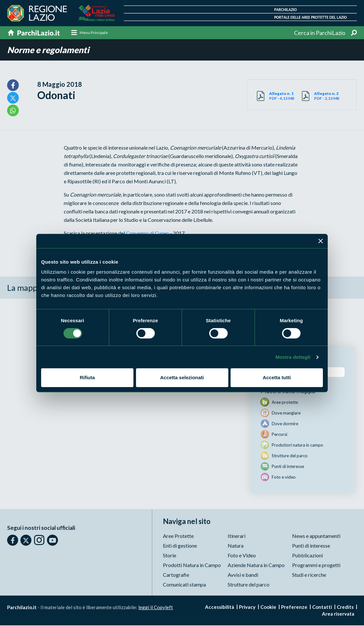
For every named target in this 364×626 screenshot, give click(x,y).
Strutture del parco (249, 585)
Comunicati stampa (184, 585)
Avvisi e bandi (243, 575)
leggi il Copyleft (156, 608)
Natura (236, 546)
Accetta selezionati (182, 377)
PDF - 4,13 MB (285, 96)
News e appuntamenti (316, 536)
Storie (170, 556)
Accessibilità (220, 608)
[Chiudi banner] (321, 241)
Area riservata (338, 614)
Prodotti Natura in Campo (192, 566)
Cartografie (176, 575)
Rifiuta (87, 377)
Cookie (268, 608)
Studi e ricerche (309, 575)
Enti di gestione (180, 546)
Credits (345, 608)
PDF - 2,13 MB (330, 96)
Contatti (322, 608)
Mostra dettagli (293, 357)
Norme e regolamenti (50, 50)
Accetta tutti (277, 377)
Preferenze (294, 608)
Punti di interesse (311, 546)
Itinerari (237, 536)
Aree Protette (178, 536)
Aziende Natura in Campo (256, 566)
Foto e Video (242, 556)
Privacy (247, 608)
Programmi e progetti (316, 566)
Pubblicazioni (307, 556)
